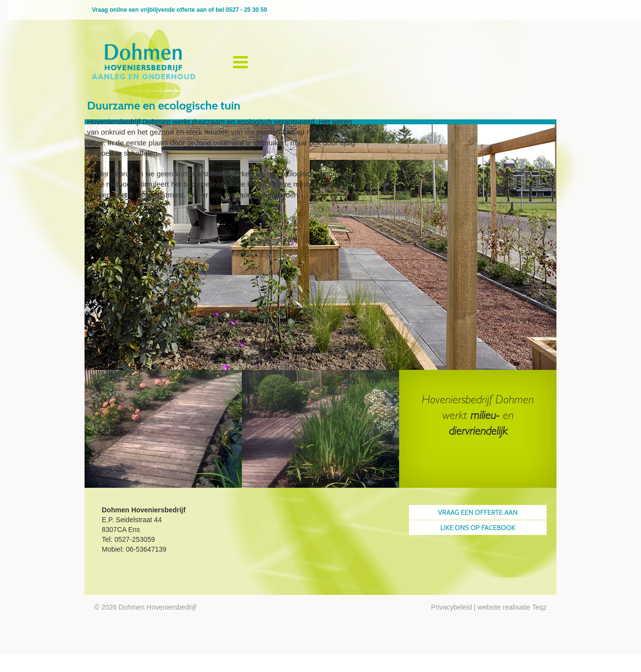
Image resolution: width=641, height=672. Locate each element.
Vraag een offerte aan (478, 512)
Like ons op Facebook (478, 528)
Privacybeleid (452, 607)
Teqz (539, 607)
